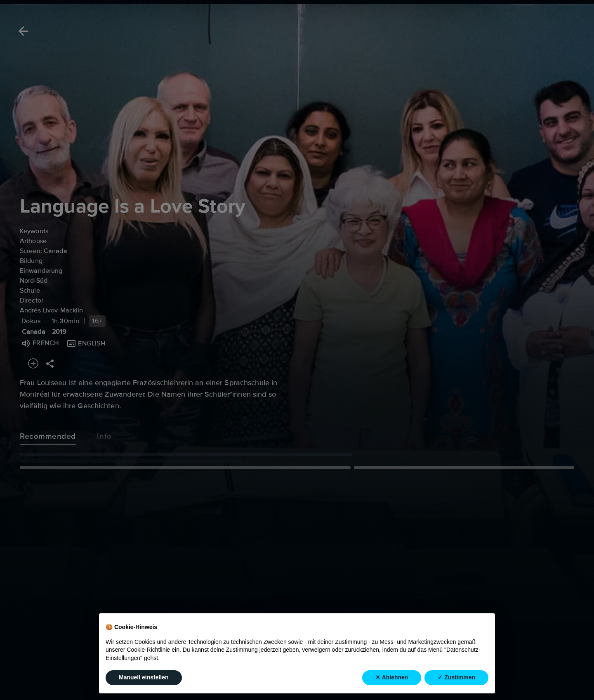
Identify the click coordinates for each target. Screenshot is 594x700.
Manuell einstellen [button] (144, 678)
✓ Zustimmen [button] (456, 678)
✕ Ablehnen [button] (392, 678)
